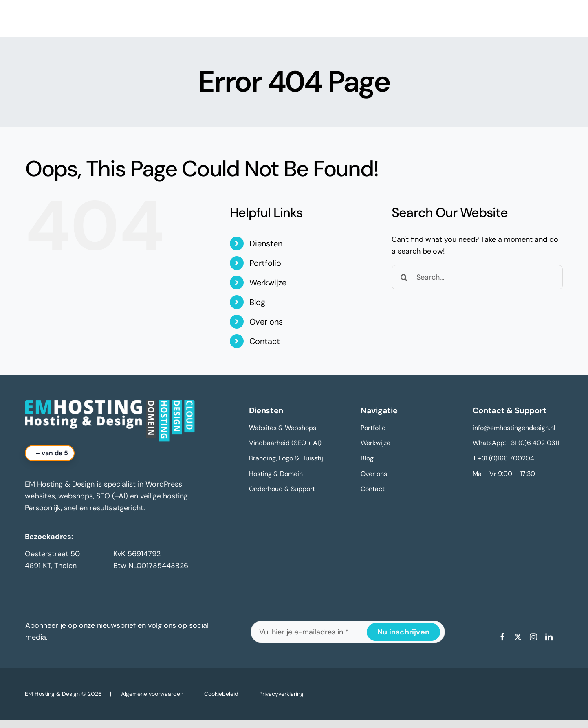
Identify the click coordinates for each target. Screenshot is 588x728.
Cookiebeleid (221, 694)
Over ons (266, 322)
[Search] (404, 277)
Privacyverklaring (281, 694)
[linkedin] (549, 637)
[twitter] (518, 637)
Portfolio (265, 263)
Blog (257, 302)
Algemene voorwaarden (152, 694)
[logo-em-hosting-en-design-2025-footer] (110, 403)
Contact (265, 341)
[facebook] (502, 637)
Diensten (266, 243)
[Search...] (477, 277)
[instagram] (533, 637)
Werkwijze (268, 283)
